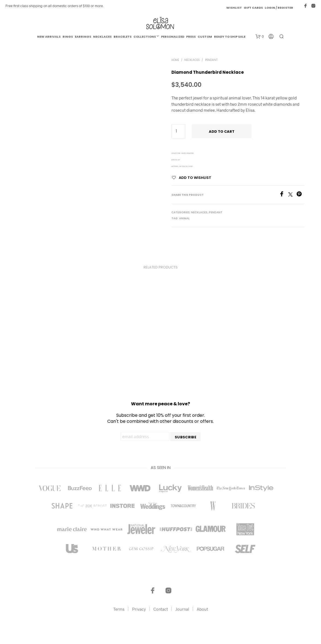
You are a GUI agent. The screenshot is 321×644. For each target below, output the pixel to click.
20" (179, 160)
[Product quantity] (178, 131)
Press (191, 37)
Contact (161, 609)
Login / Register (279, 8)
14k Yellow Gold (186, 166)
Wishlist (234, 8)
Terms (119, 609)
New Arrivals (49, 37)
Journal (182, 609)
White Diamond (188, 153)
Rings (68, 37)
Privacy (139, 609)
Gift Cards (253, 8)
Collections (145, 37)
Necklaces (102, 37)
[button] (260, 37)
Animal (184, 218)
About (202, 609)
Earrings (83, 37)
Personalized (173, 37)
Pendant (211, 60)
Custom (205, 37)
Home (175, 60)
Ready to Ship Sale (230, 37)
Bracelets (123, 37)
